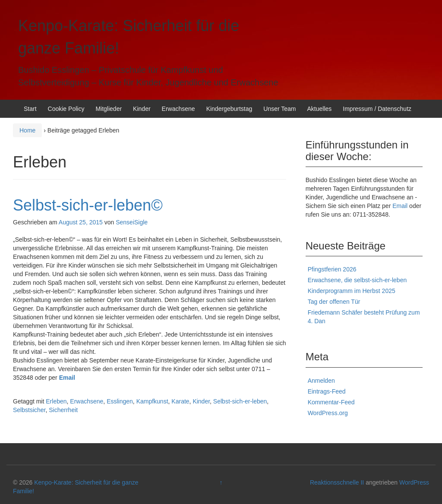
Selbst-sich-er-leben (240, 401)
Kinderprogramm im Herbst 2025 (352, 291)
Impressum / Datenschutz (377, 109)
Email (67, 378)
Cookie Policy (66, 109)
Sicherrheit (63, 410)
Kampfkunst (152, 401)
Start (30, 109)
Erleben (56, 401)
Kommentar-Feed (331, 402)
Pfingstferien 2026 (332, 269)
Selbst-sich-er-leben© (88, 205)
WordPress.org (328, 413)
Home (27, 130)
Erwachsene (178, 109)
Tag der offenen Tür (334, 302)
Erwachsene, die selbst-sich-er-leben (357, 280)
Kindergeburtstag (229, 109)
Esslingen (120, 401)
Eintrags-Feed (327, 391)
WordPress (414, 482)
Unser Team (279, 109)
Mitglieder (109, 109)
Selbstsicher (29, 410)
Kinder (142, 109)
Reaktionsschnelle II (337, 482)
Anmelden (321, 381)
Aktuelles (319, 109)
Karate (180, 401)
